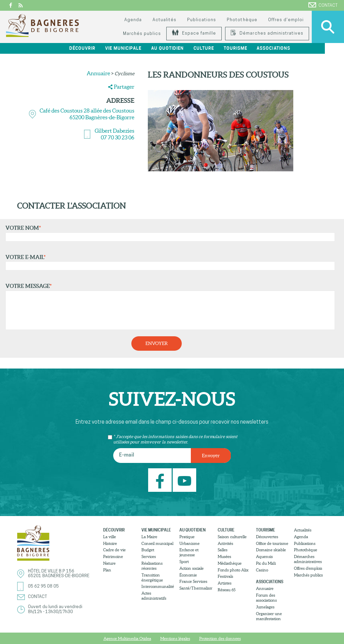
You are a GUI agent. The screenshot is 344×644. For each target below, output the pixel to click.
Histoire (110, 543)
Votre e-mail (169, 262)
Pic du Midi (266, 563)
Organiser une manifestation (269, 616)
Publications (202, 20)
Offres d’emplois (308, 568)
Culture (221, 48)
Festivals (225, 576)
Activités (225, 543)
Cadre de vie (114, 550)
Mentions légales (175, 638)
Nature (109, 563)
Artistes (225, 583)
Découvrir (100, 48)
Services (149, 556)
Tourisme (253, 48)
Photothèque (242, 20)
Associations (291, 48)
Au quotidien (185, 48)
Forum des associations (266, 598)
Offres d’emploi (286, 20)
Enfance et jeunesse (189, 552)
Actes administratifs (154, 596)
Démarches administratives (267, 33)
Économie (188, 575)
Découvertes (267, 537)
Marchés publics (142, 34)
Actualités (164, 20)
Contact (323, 5)
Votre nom (169, 233)
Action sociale (191, 568)
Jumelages (265, 607)
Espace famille (194, 33)
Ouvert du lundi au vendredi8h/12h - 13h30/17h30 (55, 609)
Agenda (133, 20)
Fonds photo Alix (233, 570)
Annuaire (98, 73)
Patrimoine (113, 556)
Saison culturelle (232, 537)
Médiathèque (230, 563)
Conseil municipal (157, 543)
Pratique (187, 537)
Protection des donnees (220, 638)
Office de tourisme (272, 543)
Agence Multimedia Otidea (127, 638)
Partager (124, 87)
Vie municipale (141, 48)
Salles (223, 550)
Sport (184, 562)
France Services (193, 581)
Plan (107, 570)
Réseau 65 (227, 590)
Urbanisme (189, 543)
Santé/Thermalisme (196, 588)
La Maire (149, 537)
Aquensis (264, 556)
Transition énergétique (152, 577)
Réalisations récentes (152, 566)
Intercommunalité (158, 586)
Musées (224, 556)
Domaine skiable (271, 550)
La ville (110, 537)
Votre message (169, 306)
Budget (148, 550)
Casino (262, 570)
